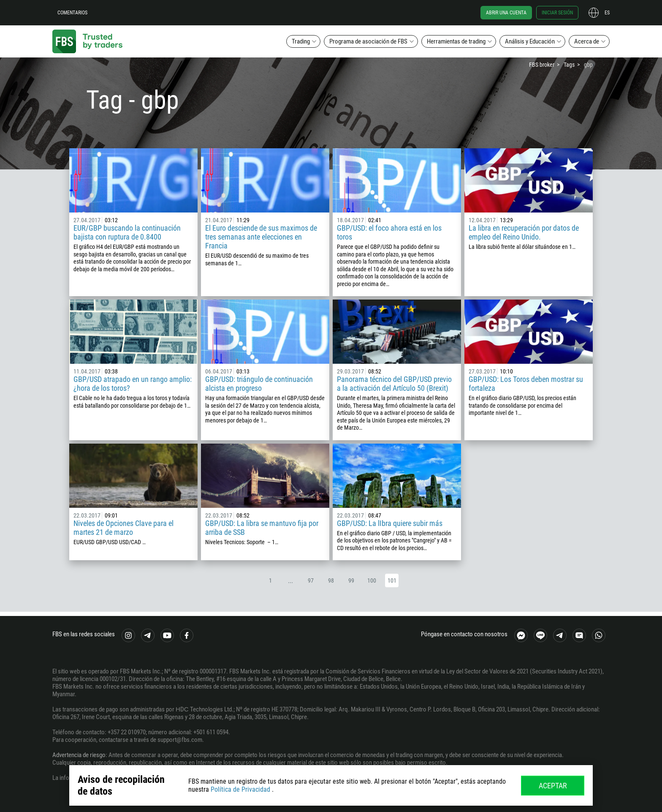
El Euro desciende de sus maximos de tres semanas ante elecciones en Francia (261, 237)
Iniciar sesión (557, 13)
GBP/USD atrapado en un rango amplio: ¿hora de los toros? (133, 384)
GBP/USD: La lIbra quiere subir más (390, 523)
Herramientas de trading (456, 41)
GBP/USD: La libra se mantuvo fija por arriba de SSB (262, 528)
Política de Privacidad (240, 789)
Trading (301, 41)
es (607, 13)
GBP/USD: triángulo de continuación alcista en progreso (259, 384)
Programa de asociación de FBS (368, 41)
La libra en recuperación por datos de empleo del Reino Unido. (524, 232)
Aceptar (553, 786)
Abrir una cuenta (506, 13)
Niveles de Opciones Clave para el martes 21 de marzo (123, 528)
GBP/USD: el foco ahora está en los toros (389, 232)
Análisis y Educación (530, 41)
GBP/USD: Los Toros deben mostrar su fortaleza (526, 384)
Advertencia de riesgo (79, 755)
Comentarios (72, 13)
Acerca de (587, 41)
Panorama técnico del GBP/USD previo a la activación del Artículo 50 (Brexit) (394, 384)
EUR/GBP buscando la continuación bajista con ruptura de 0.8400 (127, 232)
